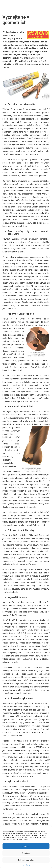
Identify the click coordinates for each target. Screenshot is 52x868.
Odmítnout (26, 853)
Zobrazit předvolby (26, 860)
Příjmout (26, 846)
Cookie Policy (26, 865)
